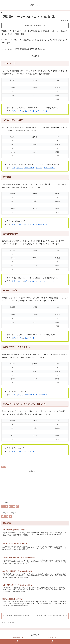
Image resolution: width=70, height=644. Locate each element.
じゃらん (20, 111)
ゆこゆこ (39, 168)
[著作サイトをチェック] (3, 516)
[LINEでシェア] (14, 506)
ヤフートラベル (41, 111)
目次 (33, 56)
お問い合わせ (52, 638)
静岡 (4, 467)
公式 (13, 111)
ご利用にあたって (18, 638)
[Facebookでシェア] (7, 506)
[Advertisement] (35, 486)
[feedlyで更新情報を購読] (7, 516)
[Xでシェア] (3, 506)
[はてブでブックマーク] (10, 506)
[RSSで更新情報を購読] (11, 516)
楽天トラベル (29, 111)
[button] (17, 506)
